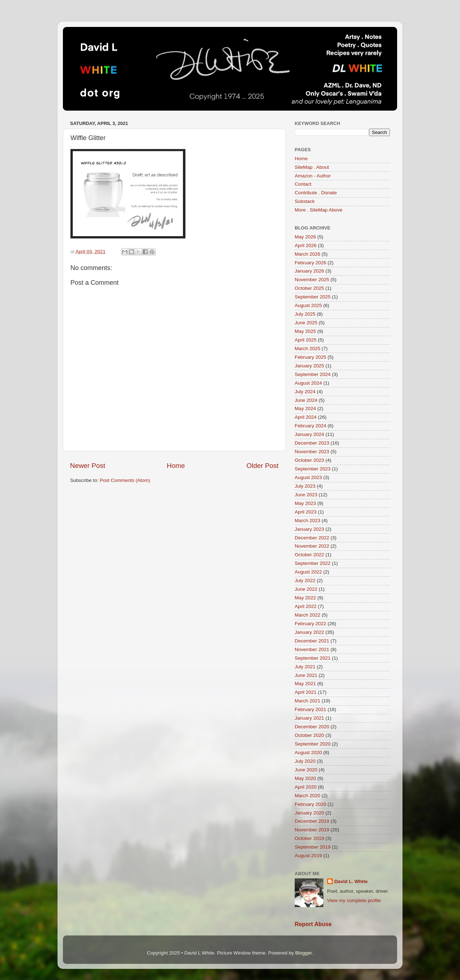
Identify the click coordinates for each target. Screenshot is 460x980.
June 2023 (306, 495)
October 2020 (309, 735)
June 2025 (306, 323)
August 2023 (308, 477)
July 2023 (305, 486)
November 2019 (312, 830)
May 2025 (305, 331)
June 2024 (306, 400)
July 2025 (305, 314)
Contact (303, 184)
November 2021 (312, 649)
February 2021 (310, 709)
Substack (305, 201)
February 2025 (310, 357)
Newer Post (88, 466)
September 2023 (313, 469)
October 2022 (309, 555)
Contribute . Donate (316, 193)
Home (176, 466)
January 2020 (309, 813)
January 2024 (309, 434)
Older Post (263, 466)
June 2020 (306, 770)
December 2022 (312, 538)
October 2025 (309, 288)
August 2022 (308, 572)
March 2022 (307, 615)
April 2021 (306, 692)
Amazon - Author (313, 176)
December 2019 (312, 821)
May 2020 (305, 778)
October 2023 (309, 460)
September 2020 (313, 744)
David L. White (351, 881)
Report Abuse (313, 924)
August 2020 (308, 753)
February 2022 (310, 624)
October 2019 (309, 838)
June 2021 (306, 675)
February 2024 (310, 426)
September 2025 (313, 297)
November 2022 (312, 546)
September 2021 (313, 658)
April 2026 (306, 245)
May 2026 (305, 237)
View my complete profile (354, 900)
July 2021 (305, 667)
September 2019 (313, 847)
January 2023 (309, 529)
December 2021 (312, 641)
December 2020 (312, 727)
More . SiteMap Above (319, 210)
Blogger (303, 953)
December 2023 (312, 443)
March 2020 (307, 796)
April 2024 (306, 417)
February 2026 (310, 263)
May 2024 (305, 408)
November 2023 (312, 452)
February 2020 (310, 804)
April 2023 (306, 512)
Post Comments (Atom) (125, 480)
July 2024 (305, 392)
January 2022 (309, 632)
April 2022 (306, 606)
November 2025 (312, 280)
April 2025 (306, 340)
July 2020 (305, 761)
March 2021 (307, 701)
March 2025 (307, 349)
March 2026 (307, 254)
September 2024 (313, 374)
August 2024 (308, 383)
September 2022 (313, 563)
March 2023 (307, 521)
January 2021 (309, 718)
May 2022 (305, 598)
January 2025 (309, 366)
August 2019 (308, 856)
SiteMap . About (312, 167)
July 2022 (305, 580)
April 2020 (306, 787)
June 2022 (306, 589)
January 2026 (309, 271)
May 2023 (305, 503)
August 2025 (308, 305)
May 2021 (305, 684)
